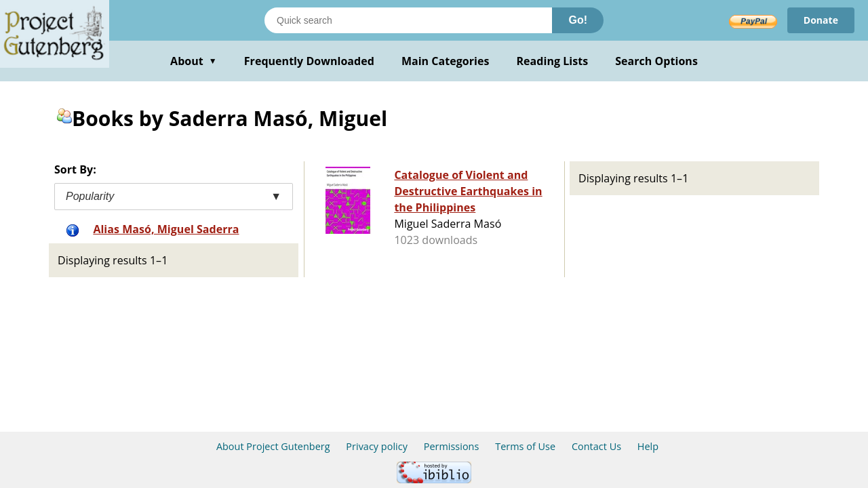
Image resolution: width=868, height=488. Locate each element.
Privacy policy (377, 446)
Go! (578, 20)
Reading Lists (553, 61)
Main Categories (446, 61)
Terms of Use (525, 446)
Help (648, 446)
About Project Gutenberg (273, 446)
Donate (821, 20)
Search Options (656, 61)
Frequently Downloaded (309, 61)
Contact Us (596, 446)
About (194, 61)
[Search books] (408, 20)
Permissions (452, 446)
